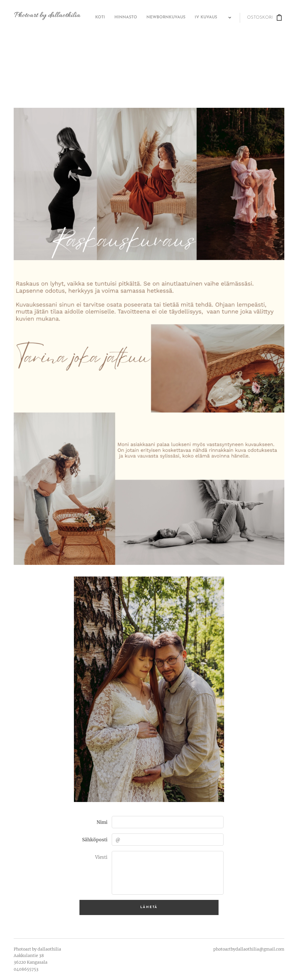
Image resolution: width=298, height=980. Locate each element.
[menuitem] (147, 18)
